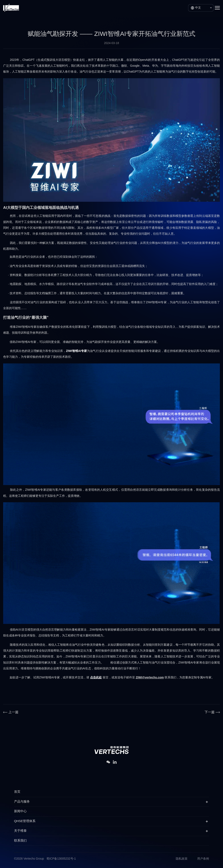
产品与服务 (22, 802)
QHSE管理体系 (25, 821)
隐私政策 (182, 859)
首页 (17, 792)
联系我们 (20, 841)
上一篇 (13, 712)
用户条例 (203, 859)
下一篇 (210, 712)
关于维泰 (20, 831)
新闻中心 (20, 811)
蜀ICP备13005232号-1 (61, 859)
